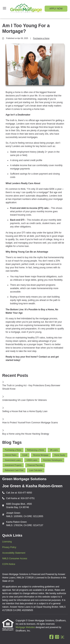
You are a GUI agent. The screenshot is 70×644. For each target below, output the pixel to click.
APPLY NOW (56, 9)
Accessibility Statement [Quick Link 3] (14, 553)
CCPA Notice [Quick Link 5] (9, 564)
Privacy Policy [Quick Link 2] (9, 547)
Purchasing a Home (41, 38)
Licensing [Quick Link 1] (7, 542)
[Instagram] (57, 637)
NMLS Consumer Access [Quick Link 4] (15, 559)
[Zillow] (64, 637)
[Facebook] (51, 637)
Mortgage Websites (26, 627)
